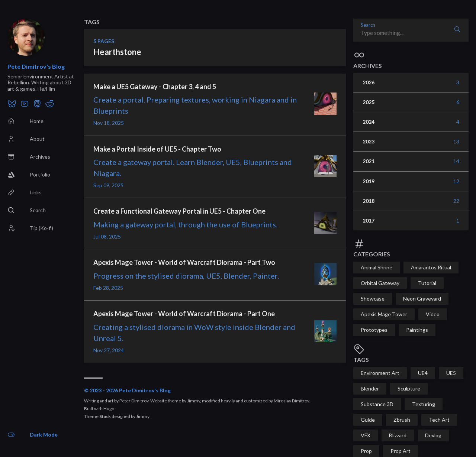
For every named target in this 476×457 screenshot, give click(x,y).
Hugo (109, 409)
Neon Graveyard (422, 299)
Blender (370, 388)
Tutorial (427, 283)
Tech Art (439, 420)
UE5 (451, 373)
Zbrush (402, 420)
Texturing (424, 404)
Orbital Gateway (380, 283)
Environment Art (380, 373)
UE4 (423, 373)
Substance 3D (377, 404)
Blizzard (398, 435)
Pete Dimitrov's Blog (36, 66)
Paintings (417, 330)
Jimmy (143, 416)
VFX (366, 435)
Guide (368, 420)
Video (433, 314)
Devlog (433, 435)
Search (368, 25)
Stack (105, 416)
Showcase (373, 299)
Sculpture (409, 388)
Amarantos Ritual (431, 267)
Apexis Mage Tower (384, 314)
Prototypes (374, 330)
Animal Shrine (377, 267)
